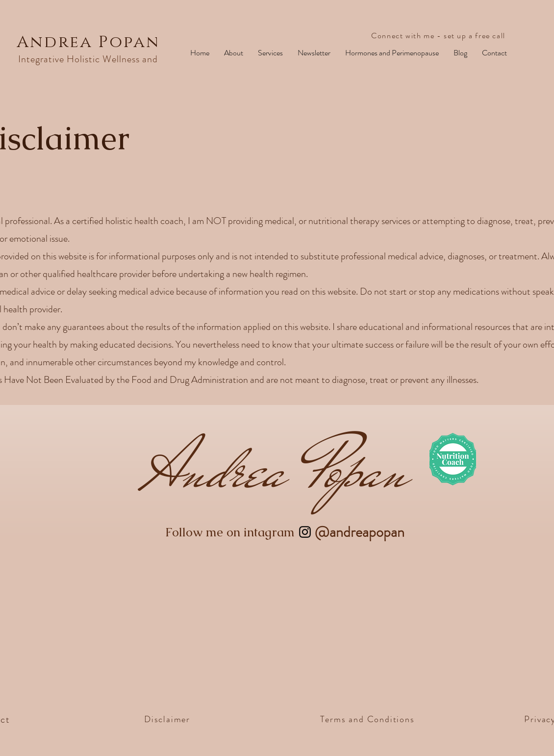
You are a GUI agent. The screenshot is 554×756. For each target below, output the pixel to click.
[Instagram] (305, 532)
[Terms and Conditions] (368, 719)
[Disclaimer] (168, 719)
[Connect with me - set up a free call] (439, 36)
